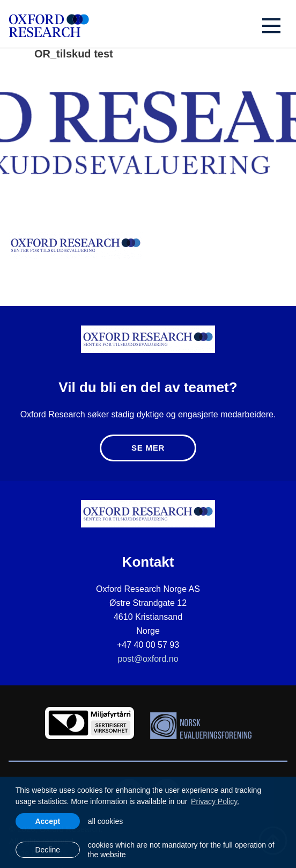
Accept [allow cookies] (47, 821)
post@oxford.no (148, 659)
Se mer (148, 448)
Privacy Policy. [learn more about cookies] (215, 801)
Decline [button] (47, 850)
